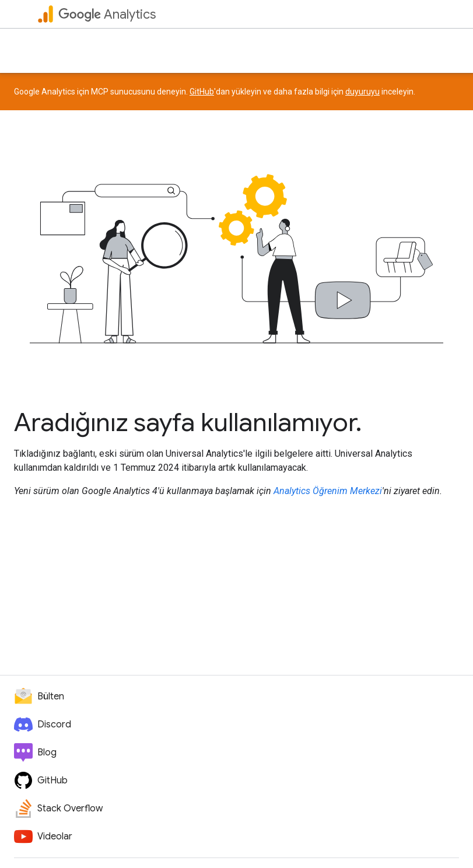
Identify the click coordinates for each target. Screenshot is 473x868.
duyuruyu (362, 92)
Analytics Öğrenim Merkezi (328, 491)
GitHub (202, 92)
